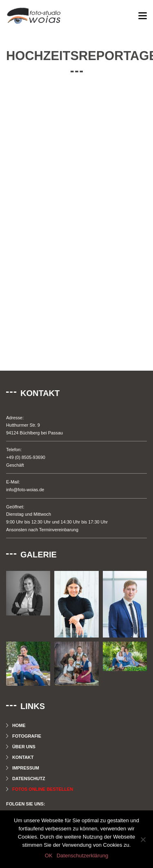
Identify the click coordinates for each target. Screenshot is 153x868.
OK (49, 856)
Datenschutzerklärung (82, 856)
